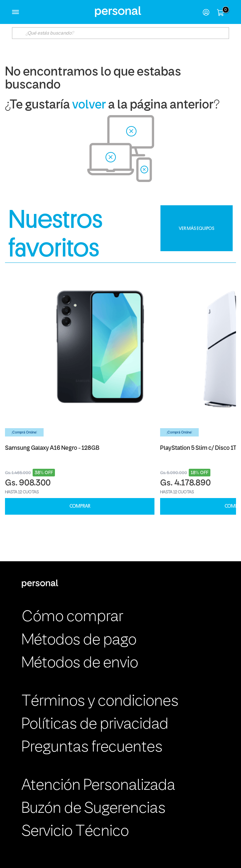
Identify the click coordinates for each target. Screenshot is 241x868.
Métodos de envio (80, 663)
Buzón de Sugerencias (94, 809)
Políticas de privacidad (95, 725)
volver (89, 105)
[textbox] (120, 33)
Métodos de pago (79, 640)
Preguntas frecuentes (92, 748)
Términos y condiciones (100, 702)
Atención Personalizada (98, 786)
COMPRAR (80, 506)
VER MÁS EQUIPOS (197, 228)
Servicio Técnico (75, 832)
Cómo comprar (72, 617)
